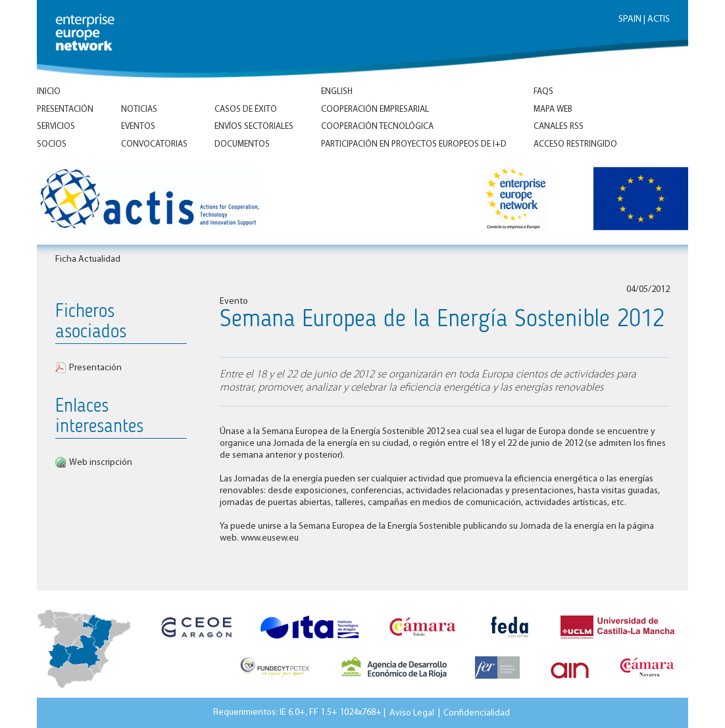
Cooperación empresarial (375, 109)
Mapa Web (553, 109)
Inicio (49, 92)
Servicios (56, 127)
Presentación (65, 109)
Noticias (139, 109)
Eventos (138, 127)
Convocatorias (154, 144)
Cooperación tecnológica (377, 127)
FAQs (543, 92)
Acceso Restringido (575, 144)
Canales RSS (559, 127)
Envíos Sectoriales (254, 127)
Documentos (242, 144)
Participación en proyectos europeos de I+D (414, 144)
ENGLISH (337, 92)
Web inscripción (101, 463)
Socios (52, 144)
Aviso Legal (412, 713)
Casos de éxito (246, 109)
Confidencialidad (477, 713)
